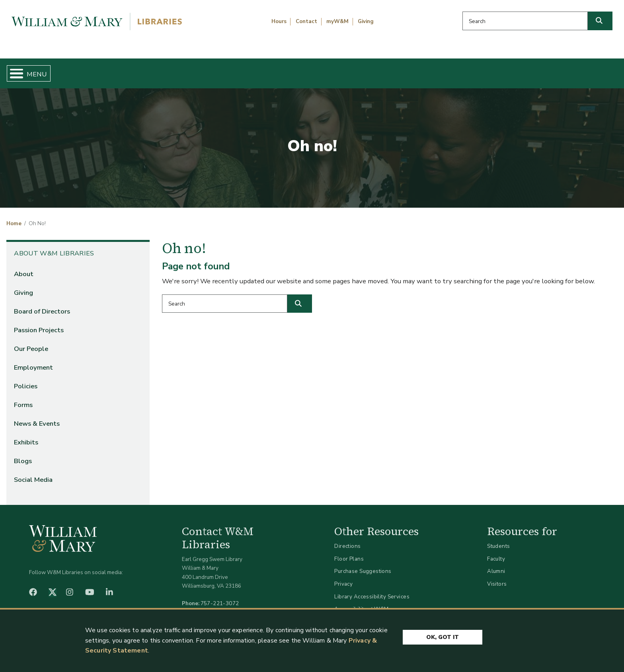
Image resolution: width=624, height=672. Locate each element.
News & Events (37, 417)
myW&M (337, 21)
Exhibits (26, 436)
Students (498, 540)
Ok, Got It (443, 637)
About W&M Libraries (475, 70)
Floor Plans (349, 552)
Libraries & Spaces (357, 70)
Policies (26, 380)
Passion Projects (39, 323)
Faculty (496, 552)
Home (48, 70)
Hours (279, 21)
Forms (23, 398)
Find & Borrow (133, 70)
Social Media (33, 473)
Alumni (496, 565)
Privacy (343, 577)
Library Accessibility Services (372, 590)
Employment (33, 361)
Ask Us (574, 70)
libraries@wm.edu (222, 606)
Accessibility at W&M (361, 603)
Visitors (497, 577)
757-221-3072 (220, 597)
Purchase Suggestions (363, 565)
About (24, 267)
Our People (31, 342)
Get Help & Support (242, 70)
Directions (347, 540)
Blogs (23, 455)
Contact (306, 21)
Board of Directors (42, 305)
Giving (366, 21)
